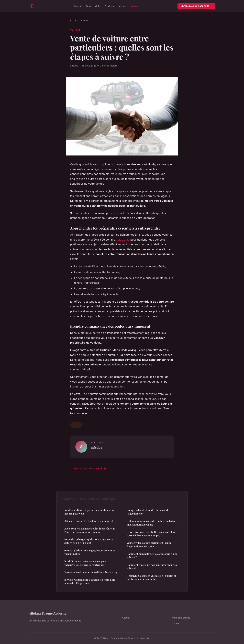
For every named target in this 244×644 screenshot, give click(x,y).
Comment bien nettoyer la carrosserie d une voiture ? (152, 556)
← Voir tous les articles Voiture (88, 469)
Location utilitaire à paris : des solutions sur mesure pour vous (89, 512)
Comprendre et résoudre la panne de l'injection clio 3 (148, 512)
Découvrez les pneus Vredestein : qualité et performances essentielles (151, 577)
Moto (98, 6)
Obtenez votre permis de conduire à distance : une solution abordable (153, 523)
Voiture (135, 6)
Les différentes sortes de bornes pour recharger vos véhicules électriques (85, 563)
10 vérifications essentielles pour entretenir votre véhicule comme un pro (152, 534)
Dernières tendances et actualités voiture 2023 (90, 572)
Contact (176, 623)
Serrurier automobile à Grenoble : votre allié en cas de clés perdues (89, 581)
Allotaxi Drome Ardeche (48, 613)
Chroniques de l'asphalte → (196, 6)
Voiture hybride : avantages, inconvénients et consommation (89, 552)
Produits (109, 6)
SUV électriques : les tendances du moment (88, 521)
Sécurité (122, 6)
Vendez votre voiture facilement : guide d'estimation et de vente (149, 545)
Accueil (78, 6)
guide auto (123, 240)
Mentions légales (181, 618)
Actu (88, 6)
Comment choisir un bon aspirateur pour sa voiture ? (152, 567)
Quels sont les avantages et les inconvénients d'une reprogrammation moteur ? (89, 530)
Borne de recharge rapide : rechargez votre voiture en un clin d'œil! (88, 541)
